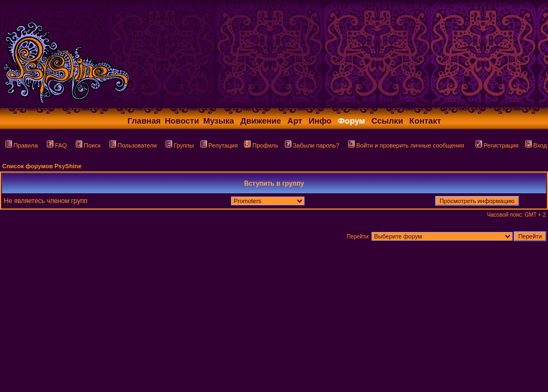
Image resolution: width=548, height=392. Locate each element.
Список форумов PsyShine (42, 166)
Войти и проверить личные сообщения (406, 145)
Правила (22, 145)
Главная (144, 121)
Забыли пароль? (312, 145)
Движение (261, 121)
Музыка (219, 121)
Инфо (320, 121)
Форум (351, 121)
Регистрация (497, 145)
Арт (295, 121)
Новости (182, 121)
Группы (180, 145)
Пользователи (133, 145)
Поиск (88, 145)
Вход (536, 145)
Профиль (261, 145)
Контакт (425, 121)
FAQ (57, 145)
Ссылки (387, 121)
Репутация (219, 145)
